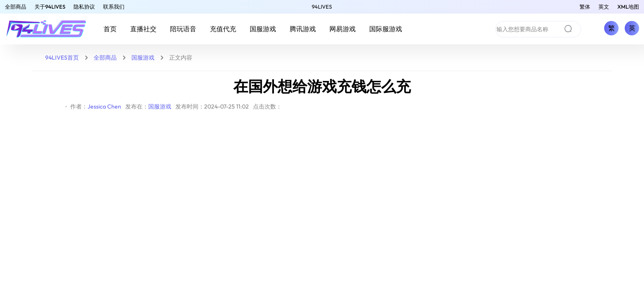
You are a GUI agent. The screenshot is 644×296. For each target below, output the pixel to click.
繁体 (585, 7)
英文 (604, 7)
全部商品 (16, 7)
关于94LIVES (50, 7)
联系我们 (114, 7)
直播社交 (143, 29)
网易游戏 (343, 29)
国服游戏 (263, 29)
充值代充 (223, 29)
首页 (110, 29)
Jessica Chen (104, 106)
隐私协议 (84, 7)
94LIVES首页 (62, 58)
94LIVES (322, 7)
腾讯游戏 (303, 29)
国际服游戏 (386, 29)
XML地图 (628, 7)
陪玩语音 (183, 29)
